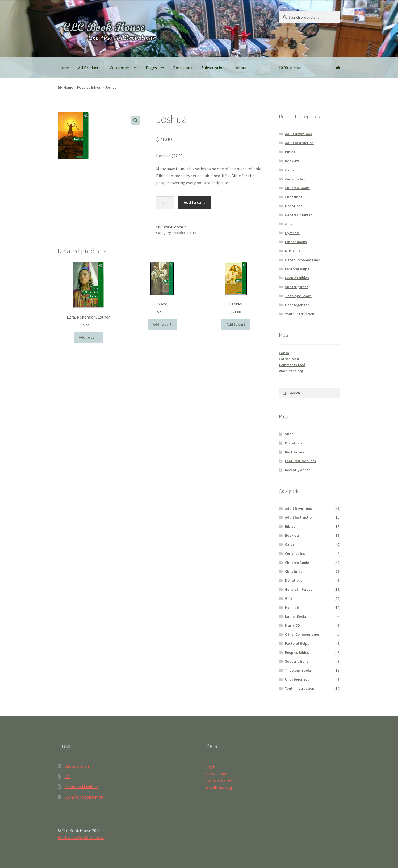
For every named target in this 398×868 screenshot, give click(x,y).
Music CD (292, 251)
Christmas (294, 197)
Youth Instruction (300, 314)
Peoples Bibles (89, 87)
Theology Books (298, 296)
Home (63, 68)
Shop (289, 434)
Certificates (295, 179)
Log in (284, 353)
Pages (151, 68)
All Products (89, 68)
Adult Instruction (299, 143)
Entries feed (289, 359)
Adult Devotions (298, 134)
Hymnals (292, 233)
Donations (183, 68)
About (241, 68)
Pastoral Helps (297, 269)
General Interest (298, 215)
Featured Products (300, 461)
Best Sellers (295, 452)
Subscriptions (214, 68)
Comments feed (292, 365)
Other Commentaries (302, 260)
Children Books (297, 188)
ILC (67, 776)
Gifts (289, 224)
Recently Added (298, 470)
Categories (120, 68)
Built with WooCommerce (81, 837)
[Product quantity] (165, 202)
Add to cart (194, 202)
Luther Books (296, 242)
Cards (290, 170)
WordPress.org (291, 371)
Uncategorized (297, 305)
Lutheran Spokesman (84, 797)
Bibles (290, 152)
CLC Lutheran (77, 766)
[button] (136, 120)
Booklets (292, 161)
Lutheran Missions (81, 787)
